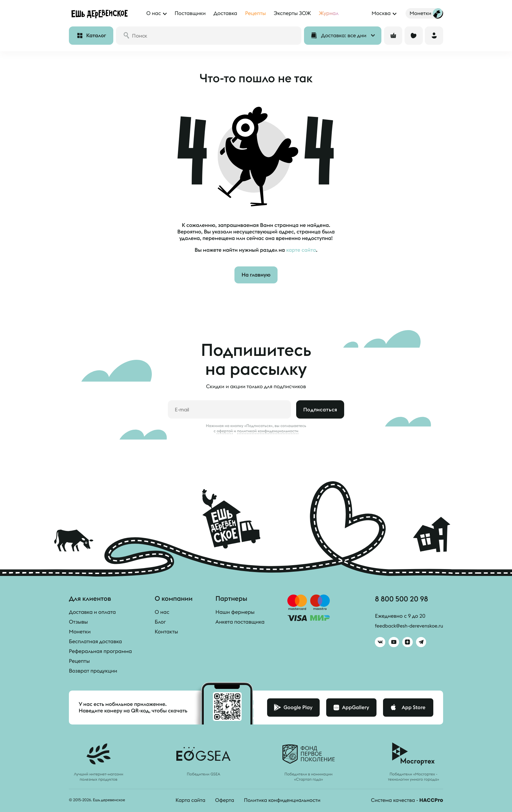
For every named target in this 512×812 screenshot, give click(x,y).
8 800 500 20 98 (398, 599)
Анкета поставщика (240, 622)
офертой (225, 431)
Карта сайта (188, 800)
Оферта (223, 800)
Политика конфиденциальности (282, 800)
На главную (256, 275)
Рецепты (79, 661)
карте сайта (301, 250)
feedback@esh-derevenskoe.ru (406, 627)
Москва (381, 13)
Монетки (80, 632)
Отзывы (78, 622)
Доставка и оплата (92, 612)
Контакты (166, 632)
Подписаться (320, 409)
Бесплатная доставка (95, 642)
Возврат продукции (93, 671)
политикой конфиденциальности (268, 431)
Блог (160, 622)
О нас (162, 612)
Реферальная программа (100, 651)
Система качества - (406, 800)
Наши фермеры (235, 612)
